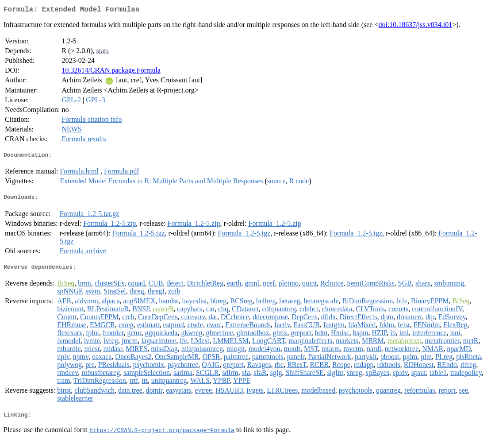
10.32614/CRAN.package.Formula (111, 72)
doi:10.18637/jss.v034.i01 (415, 26)
